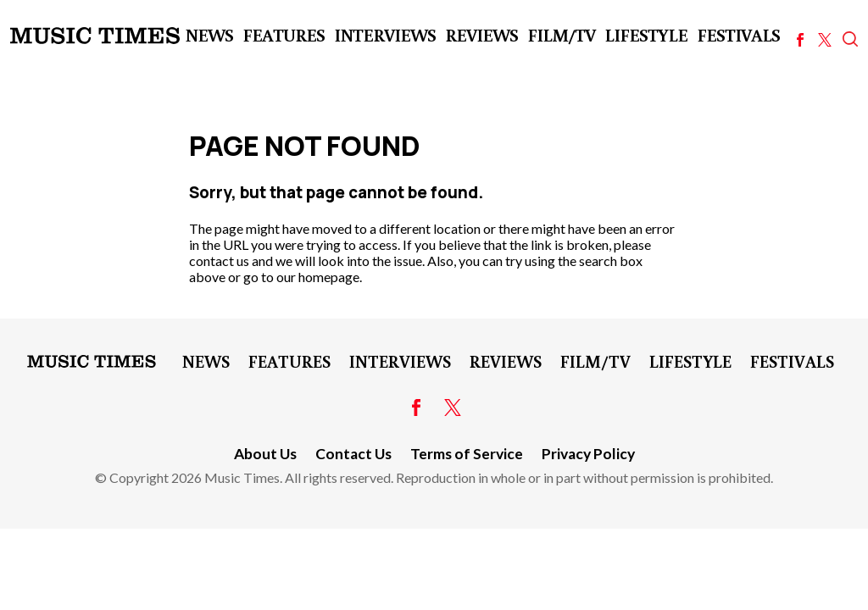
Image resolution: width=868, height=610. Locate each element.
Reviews (481, 35)
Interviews (385, 35)
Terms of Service (467, 454)
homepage (329, 277)
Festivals (738, 35)
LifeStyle (646, 35)
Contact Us (353, 454)
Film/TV (561, 35)
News (209, 35)
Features (284, 35)
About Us (265, 454)
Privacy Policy (588, 454)
